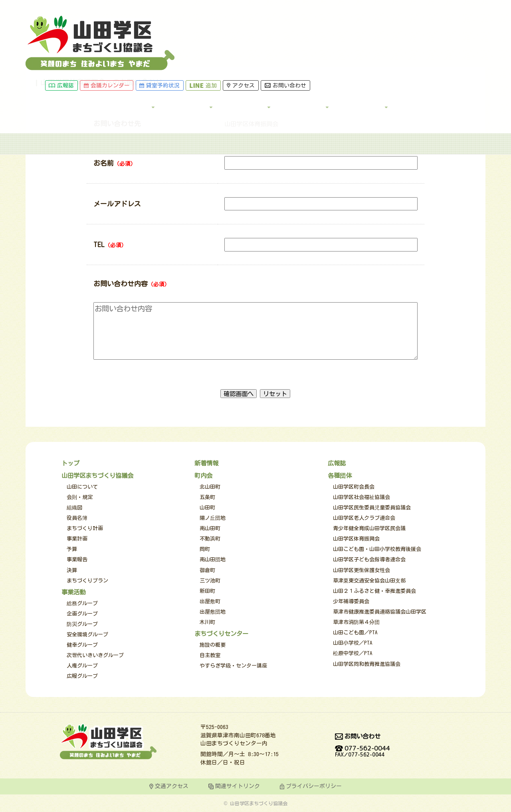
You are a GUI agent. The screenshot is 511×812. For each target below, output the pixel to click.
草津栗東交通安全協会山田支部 (369, 581)
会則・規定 (80, 497)
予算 (72, 549)
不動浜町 (210, 539)
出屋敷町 (210, 601)
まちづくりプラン (87, 581)
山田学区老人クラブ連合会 (364, 518)
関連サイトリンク (238, 786)
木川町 (207, 622)
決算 (72, 570)
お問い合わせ (377, 7)
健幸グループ (82, 645)
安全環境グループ (87, 635)
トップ (165, 36)
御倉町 (207, 570)
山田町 (207, 508)
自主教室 (210, 655)
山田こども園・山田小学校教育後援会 (377, 549)
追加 (295, 7)
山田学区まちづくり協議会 (97, 475)
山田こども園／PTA (355, 633)
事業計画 (77, 539)
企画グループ (82, 614)
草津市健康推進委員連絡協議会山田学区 (380, 612)
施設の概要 (213, 645)
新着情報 (206, 463)
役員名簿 (77, 518)
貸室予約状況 (252, 7)
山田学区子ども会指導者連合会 (369, 559)
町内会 (339, 36)
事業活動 (281, 36)
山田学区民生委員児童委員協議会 (372, 508)
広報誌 (153, 7)
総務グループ (82, 603)
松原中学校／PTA (353, 653)
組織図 (74, 508)
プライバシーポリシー (314, 786)
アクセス (333, 7)
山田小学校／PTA (353, 643)
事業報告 (77, 559)
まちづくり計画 (85, 528)
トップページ (46, 65)
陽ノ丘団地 (213, 518)
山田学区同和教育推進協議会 (367, 664)
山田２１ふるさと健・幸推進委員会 (374, 591)
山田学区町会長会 (354, 487)
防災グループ (82, 624)
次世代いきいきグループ (95, 655)
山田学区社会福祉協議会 (361, 497)
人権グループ (82, 666)
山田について (82, 487)
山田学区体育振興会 (356, 539)
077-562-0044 (362, 752)
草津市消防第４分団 (356, 622)
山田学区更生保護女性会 (361, 570)
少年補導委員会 (351, 601)
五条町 (207, 497)
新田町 (207, 591)
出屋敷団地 (213, 612)
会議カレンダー (199, 7)
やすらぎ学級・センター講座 (233, 666)
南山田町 (210, 528)
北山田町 (210, 487)
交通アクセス (172, 786)
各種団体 (397, 36)
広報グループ (82, 676)
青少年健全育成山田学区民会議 (369, 528)
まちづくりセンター (221, 634)
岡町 (205, 549)
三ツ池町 (210, 581)
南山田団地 (213, 559)
